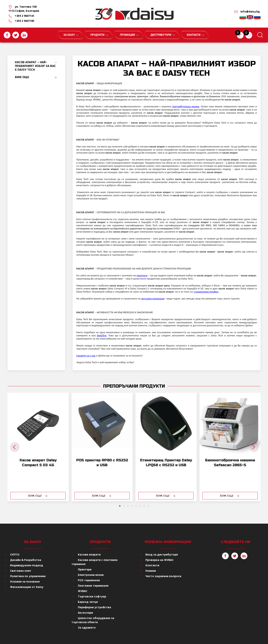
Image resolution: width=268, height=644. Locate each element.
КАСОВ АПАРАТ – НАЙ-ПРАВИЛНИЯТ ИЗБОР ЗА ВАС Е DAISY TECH (35, 66)
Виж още (22, 77)
